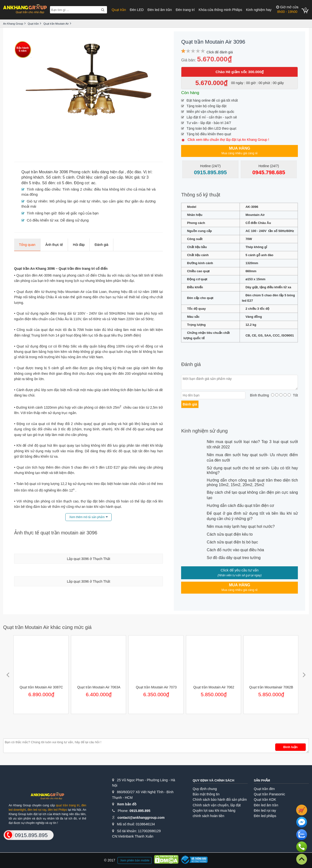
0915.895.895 (140, 811)
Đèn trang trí (185, 10)
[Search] (103, 10)
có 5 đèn (64, 183)
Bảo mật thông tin (206, 794)
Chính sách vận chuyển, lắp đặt (217, 805)
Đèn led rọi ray (265, 810)
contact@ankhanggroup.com (141, 818)
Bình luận (290, 747)
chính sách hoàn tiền (209, 816)
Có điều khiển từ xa (43, 220)
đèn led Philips (57, 810)
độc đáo (134, 172)
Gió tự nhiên (37, 201)
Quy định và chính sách (214, 780)
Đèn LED (137, 10)
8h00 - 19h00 (287, 9)
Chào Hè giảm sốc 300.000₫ (239, 72)
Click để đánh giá (220, 52)
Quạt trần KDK (265, 800)
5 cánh (68, 177)
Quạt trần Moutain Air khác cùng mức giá (47, 627)
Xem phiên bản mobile (135, 860)
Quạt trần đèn (264, 789)
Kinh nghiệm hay (259, 10)
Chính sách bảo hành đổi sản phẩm (220, 800)
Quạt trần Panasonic (269, 794)
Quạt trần (119, 10)
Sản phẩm (262, 780)
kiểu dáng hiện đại (108, 172)
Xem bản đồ (127, 804)
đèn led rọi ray (37, 810)
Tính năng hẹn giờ (42, 213)
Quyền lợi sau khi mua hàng (214, 810)
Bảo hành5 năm (23, 49)
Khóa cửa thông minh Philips (220, 10)
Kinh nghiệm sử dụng (204, 431)
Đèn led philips (265, 816)
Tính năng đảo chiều (44, 189)
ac (93, 183)
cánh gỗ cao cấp (109, 177)
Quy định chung (205, 789)
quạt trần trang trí (68, 805)
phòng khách (33, 177)
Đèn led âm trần (160, 10)
